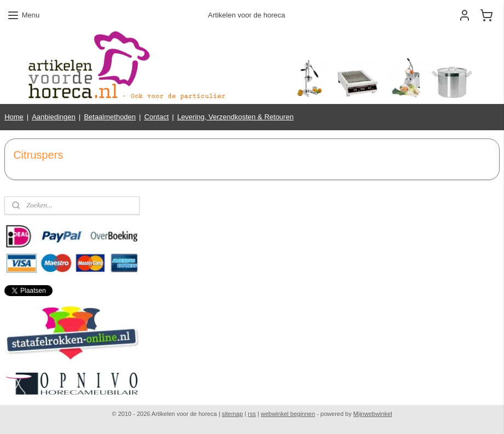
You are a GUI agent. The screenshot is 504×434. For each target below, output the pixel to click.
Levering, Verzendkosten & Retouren (235, 117)
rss (252, 414)
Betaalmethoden (110, 117)
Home (14, 117)
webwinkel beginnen (288, 414)
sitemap (233, 414)
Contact (156, 117)
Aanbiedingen (54, 117)
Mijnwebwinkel (373, 414)
